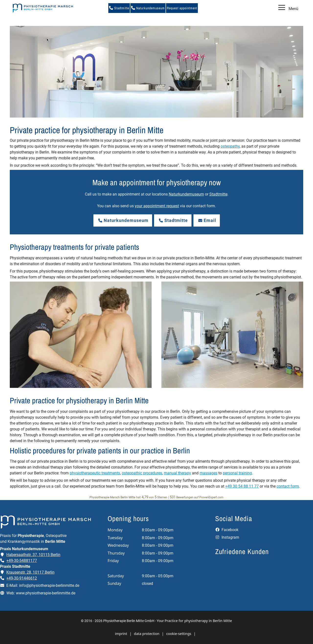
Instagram (227, 537)
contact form (288, 486)
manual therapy (177, 473)
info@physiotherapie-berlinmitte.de (49, 585)
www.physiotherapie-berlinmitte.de (46, 593)
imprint (121, 634)
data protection (147, 634)
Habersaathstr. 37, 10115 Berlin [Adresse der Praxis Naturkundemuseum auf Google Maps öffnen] (33, 555)
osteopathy (230, 146)
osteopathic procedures (142, 473)
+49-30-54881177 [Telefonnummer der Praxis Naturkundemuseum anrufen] (22, 561)
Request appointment (182, 8)
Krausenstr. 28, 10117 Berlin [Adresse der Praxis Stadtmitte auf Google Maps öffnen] (30, 572)
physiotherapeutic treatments (95, 473)
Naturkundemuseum (148, 8)
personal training (237, 473)
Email (207, 220)
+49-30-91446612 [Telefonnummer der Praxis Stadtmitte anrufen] (22, 578)
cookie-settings (179, 634)
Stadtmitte (119, 8)
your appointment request (157, 206)
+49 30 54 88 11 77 (242, 486)
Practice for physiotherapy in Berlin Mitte (198, 621)
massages (208, 473)
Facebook (227, 530)
